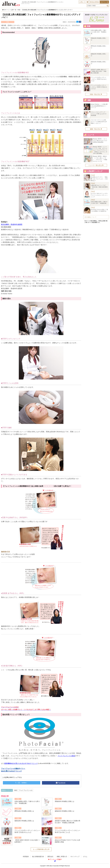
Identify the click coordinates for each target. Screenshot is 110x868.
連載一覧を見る (96, 129)
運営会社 (50, 857)
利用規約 (26, 857)
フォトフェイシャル (26, 790)
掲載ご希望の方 (62, 857)
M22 (16, 790)
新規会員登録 (94, 2)
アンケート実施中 (56, 859)
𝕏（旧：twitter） (22, 783)
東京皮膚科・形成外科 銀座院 (12, 224)
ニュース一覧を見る (96, 165)
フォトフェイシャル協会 (66, 756)
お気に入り (83, 2)
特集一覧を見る (96, 94)
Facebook (61, 783)
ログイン (104, 2)
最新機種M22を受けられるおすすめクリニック (21, 763)
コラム (85, 857)
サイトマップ (75, 857)
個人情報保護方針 (38, 857)
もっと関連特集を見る (41, 849)
